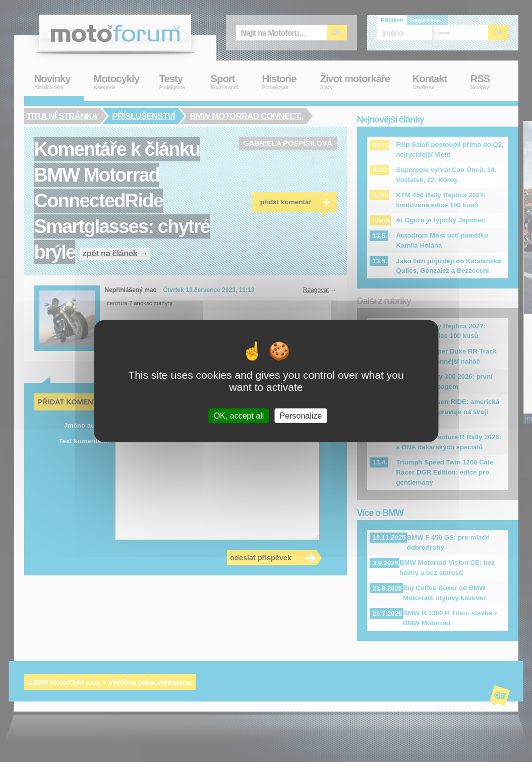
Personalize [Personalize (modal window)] (301, 416)
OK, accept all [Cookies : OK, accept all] (239, 416)
